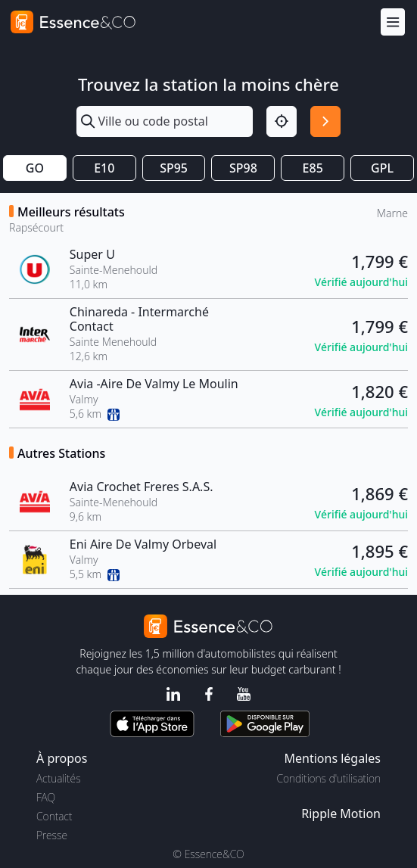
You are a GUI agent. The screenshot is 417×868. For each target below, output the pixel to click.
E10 (104, 168)
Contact (54, 816)
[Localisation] (282, 121)
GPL (382, 168)
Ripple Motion (341, 814)
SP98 (243, 168)
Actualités (59, 778)
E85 (313, 168)
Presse (52, 835)
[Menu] (393, 22)
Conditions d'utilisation (328, 778)
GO (35, 168)
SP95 (174, 168)
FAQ (46, 797)
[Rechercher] (325, 121)
